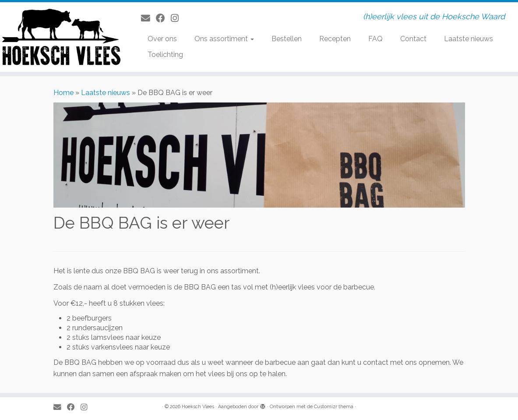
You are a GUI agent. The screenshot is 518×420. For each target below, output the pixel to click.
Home (63, 93)
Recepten (335, 39)
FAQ (375, 39)
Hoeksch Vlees (198, 407)
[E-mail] (148, 18)
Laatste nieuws (469, 39)
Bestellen (287, 39)
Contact (413, 39)
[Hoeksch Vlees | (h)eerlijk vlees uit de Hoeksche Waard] (61, 37)
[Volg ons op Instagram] (178, 18)
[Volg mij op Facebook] (163, 18)
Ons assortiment (224, 39)
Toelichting (165, 55)
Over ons (162, 39)
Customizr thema (334, 407)
